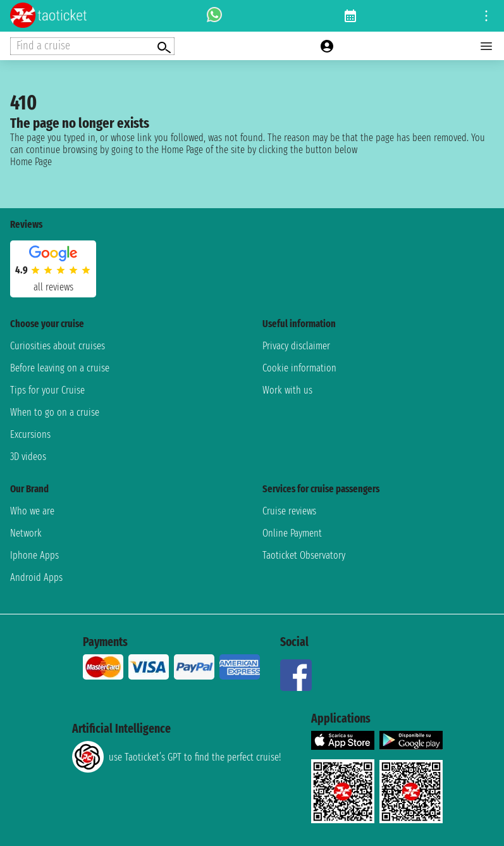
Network (26, 533)
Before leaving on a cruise (60, 368)
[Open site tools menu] (486, 16)
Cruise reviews (289, 511)
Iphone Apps (34, 555)
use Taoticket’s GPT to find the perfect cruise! (176, 757)
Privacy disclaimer (296, 346)
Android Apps (36, 577)
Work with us (287, 390)
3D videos (28, 457)
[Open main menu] (486, 46)
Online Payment (292, 533)
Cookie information (299, 368)
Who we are (32, 511)
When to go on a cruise (55, 412)
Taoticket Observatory (304, 555)
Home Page (31, 162)
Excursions (30, 434)
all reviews (53, 287)
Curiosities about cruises (58, 346)
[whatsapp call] (214, 16)
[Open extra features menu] (92, 46)
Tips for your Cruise (47, 390)
